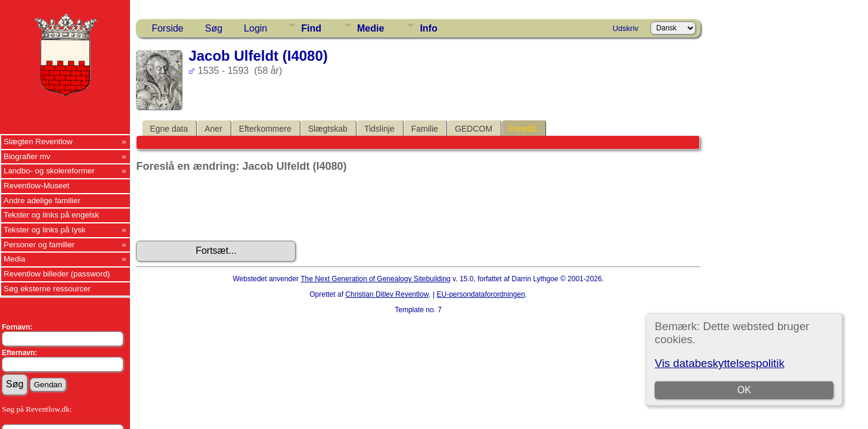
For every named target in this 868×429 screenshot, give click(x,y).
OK (744, 390)
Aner (213, 129)
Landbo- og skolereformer (49, 171)
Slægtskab (328, 129)
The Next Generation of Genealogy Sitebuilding (376, 279)
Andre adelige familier (42, 200)
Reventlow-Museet (36, 186)
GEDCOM (474, 129)
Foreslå (523, 129)
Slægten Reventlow (38, 142)
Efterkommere (265, 129)
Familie (425, 129)
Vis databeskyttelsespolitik (719, 363)
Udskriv (625, 28)
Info (428, 28)
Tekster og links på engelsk (51, 215)
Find (311, 28)
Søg (214, 28)
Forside (167, 28)
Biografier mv (27, 156)
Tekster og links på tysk (45, 230)
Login (255, 28)
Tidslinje (379, 129)
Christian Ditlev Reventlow (387, 294)
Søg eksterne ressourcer (47, 289)
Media (14, 259)
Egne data (169, 129)
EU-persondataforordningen (480, 294)
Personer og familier (39, 245)
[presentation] (227, 207)
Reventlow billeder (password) (57, 274)
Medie (371, 28)
